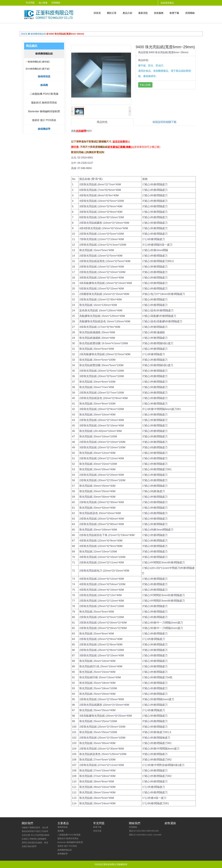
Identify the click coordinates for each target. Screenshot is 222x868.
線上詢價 (145, 85)
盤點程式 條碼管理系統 (44, 103)
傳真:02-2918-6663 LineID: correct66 (145, 835)
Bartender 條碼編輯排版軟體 (44, 111)
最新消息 (143, 13)
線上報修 (44, 3)
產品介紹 (127, 13)
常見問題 (31, 3)
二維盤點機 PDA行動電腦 (44, 94)
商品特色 (102, 122)
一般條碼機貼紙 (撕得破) (38, 62)
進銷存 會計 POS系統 (44, 120)
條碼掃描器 (44, 76)
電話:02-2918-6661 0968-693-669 (144, 831)
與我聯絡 (58, 3)
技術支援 (97, 831)
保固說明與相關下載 (164, 122)
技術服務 (159, 13)
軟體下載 (174, 13)
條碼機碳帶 (44, 129)
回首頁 (97, 13)
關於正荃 (112, 13)
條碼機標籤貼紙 (37, 34)
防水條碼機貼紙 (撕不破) (38, 69)
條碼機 (44, 85)
